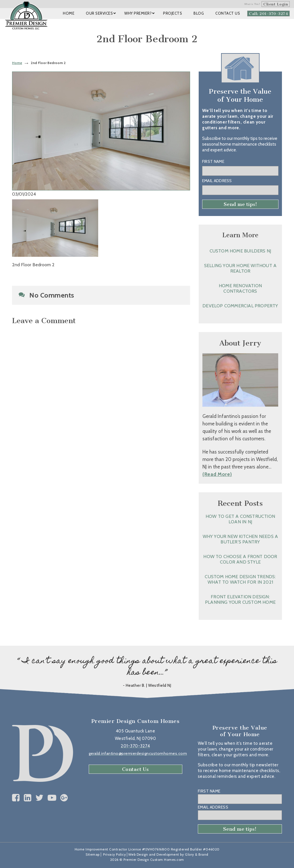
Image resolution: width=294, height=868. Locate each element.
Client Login (276, 4)
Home (17, 63)
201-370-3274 (135, 746)
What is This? (252, 4)
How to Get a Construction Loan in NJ (240, 519)
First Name (213, 161)
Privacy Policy (114, 854)
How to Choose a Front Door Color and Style (240, 559)
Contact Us (136, 769)
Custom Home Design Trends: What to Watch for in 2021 (240, 579)
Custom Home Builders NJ (240, 251)
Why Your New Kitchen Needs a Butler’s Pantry (240, 539)
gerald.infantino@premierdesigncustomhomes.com (138, 753)
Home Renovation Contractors (240, 288)
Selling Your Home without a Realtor (240, 268)
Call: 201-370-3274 (268, 14)
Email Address (217, 181)
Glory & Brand (197, 854)
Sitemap (93, 854)
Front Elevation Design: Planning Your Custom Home (240, 599)
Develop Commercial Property (240, 306)
